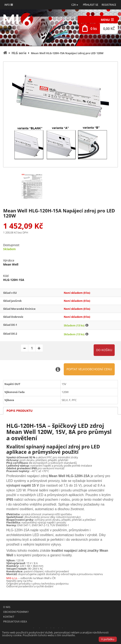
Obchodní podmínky (16, 612)
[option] (60, 114)
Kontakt (9, 617)
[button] (75, 5)
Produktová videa (15, 622)
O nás (7, 607)
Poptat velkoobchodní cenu (89, 369)
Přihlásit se (91, 5)
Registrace (109, 5)
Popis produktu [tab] (20, 411)
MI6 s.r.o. (12, 578)
